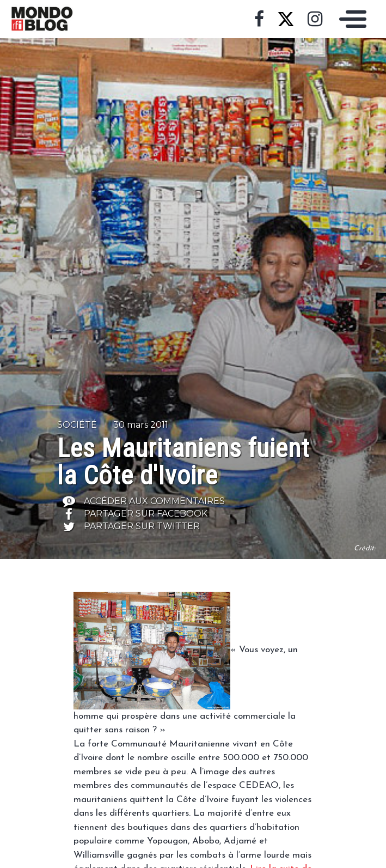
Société (77, 425)
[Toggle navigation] (350, 19)
